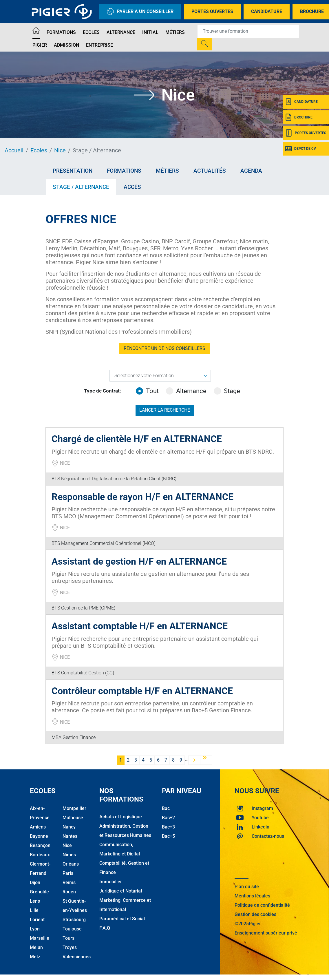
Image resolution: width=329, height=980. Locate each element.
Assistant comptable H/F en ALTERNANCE (140, 626)
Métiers (175, 32)
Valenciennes (77, 957)
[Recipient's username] (248, 31)
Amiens (38, 827)
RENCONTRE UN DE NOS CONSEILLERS (164, 348)
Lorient (37, 920)
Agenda (251, 171)
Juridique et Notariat (121, 891)
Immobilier (111, 882)
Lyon (35, 929)
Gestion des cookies (255, 914)
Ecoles (91, 32)
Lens (35, 901)
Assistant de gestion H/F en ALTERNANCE (139, 561)
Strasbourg (74, 920)
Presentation (73, 171)
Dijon (35, 883)
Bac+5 (168, 836)
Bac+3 (168, 827)
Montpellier (74, 808)
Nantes (70, 836)
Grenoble (39, 892)
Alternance (121, 32)
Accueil (14, 150)
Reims (69, 883)
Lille (34, 910)
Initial (150, 32)
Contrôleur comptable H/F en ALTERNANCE (142, 691)
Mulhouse (73, 818)
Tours (68, 938)
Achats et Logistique (121, 817)
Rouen (69, 892)
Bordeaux (40, 855)
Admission (66, 45)
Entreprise (99, 45)
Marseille (40, 938)
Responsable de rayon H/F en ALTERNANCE (142, 497)
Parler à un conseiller (140, 12)
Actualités (210, 171)
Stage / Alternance (81, 187)
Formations (61, 32)
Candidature (267, 11)
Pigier (40, 45)
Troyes (70, 947)
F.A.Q (105, 928)
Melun (36, 947)
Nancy (69, 827)
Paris (68, 873)
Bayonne (39, 836)
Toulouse (72, 929)
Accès (132, 187)
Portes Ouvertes (212, 11)
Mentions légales (252, 896)
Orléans (71, 864)
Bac (166, 808)
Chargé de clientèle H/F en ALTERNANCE (137, 439)
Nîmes (69, 855)
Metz (35, 957)
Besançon (40, 845)
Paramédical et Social (122, 919)
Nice (60, 150)
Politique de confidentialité (262, 905)
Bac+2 (168, 818)
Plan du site (247, 887)
